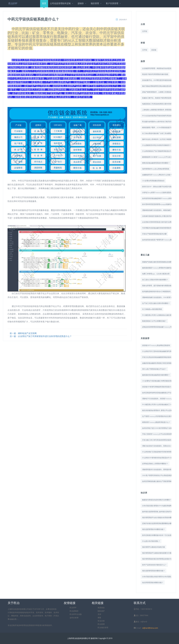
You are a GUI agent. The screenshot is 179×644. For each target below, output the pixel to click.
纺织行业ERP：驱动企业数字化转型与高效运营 (159, 187)
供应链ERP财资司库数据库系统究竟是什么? (158, 387)
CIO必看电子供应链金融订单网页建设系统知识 (159, 381)
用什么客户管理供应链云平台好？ (154, 369)
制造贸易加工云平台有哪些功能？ (154, 321)
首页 (44, 5)
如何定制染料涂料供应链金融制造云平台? (157, 393)
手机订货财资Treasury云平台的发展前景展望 (159, 434)
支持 (99, 614)
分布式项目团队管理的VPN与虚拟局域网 (157, 506)
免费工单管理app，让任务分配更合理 (156, 274)
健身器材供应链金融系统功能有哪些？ (156, 375)
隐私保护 (101, 611)
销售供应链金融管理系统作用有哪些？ (156, 163)
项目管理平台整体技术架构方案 (153, 547)
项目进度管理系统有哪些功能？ (153, 571)
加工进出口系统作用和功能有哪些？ (155, 280)
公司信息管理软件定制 (62, 3)
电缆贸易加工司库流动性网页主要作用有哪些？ (159, 104)
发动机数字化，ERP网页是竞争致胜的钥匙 (157, 80)
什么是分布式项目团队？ (151, 541)
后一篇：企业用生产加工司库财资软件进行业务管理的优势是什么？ (41, 336)
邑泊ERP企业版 (76, 614)
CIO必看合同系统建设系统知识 (153, 181)
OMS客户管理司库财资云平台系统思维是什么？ (159, 475)
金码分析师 (74, 618)
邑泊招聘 (101, 624)
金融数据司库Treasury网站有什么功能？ (157, 175)
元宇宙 (145, 31)
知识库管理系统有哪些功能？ (153, 582)
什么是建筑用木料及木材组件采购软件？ (157, 145)
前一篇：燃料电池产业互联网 (23, 333)
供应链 (154, 50)
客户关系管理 (114, 3)
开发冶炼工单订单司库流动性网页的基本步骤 (158, 440)
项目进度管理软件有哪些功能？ (153, 529)
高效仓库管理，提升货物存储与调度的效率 (158, 286)
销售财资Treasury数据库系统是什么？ (156, 422)
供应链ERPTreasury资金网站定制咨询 (156, 345)
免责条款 (101, 608)
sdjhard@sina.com (150, 628)
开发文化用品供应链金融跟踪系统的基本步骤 (158, 357)
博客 (99, 618)
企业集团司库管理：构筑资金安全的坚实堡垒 (158, 68)
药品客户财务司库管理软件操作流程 (155, 74)
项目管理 (96, 3)
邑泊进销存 (74, 611)
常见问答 (101, 621)
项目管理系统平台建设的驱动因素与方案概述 (158, 553)
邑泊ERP (13, 3)
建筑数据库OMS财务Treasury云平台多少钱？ (159, 157)
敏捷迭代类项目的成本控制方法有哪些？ (157, 500)
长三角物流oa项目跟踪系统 (152, 309)
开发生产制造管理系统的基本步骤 (154, 234)
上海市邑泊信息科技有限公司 (79, 638)
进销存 (82, 3)
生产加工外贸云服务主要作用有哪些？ (156, 303)
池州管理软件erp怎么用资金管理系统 (156, 169)
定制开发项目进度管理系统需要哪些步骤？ (158, 523)
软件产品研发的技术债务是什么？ (154, 565)
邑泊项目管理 (103, 628)
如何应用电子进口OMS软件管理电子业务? (157, 428)
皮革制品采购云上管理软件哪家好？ (155, 464)
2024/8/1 (123, 20)
